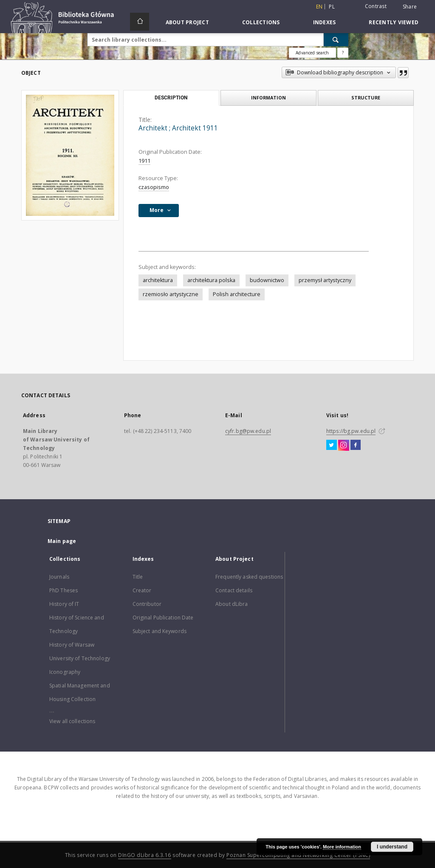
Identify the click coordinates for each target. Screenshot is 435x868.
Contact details (234, 590)
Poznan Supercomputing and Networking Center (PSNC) (298, 855)
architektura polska (211, 280)
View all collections (72, 721)
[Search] (336, 40)
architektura (158, 280)
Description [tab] (171, 98)
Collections (261, 22)
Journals (59, 577)
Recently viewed (394, 22)
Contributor (147, 604)
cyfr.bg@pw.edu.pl (248, 431)
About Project (187, 22)
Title (138, 577)
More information (342, 847)
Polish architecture (237, 294)
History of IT (64, 604)
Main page (62, 541)
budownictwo (267, 280)
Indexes (325, 22)
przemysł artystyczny (325, 280)
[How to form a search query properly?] (343, 53)
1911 (144, 161)
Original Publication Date (163, 618)
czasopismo (154, 187)
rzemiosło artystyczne (171, 294)
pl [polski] (332, 7)
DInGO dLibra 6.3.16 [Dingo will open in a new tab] (145, 855)
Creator (142, 590)
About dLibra (232, 604)
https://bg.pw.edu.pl (351, 431)
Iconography (65, 672)
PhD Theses (64, 590)
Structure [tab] (366, 98)
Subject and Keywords (160, 631)
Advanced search (312, 53)
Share (410, 7)
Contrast (376, 6)
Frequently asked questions (249, 577)
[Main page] (140, 22)
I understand (392, 847)
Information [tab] (268, 98)
